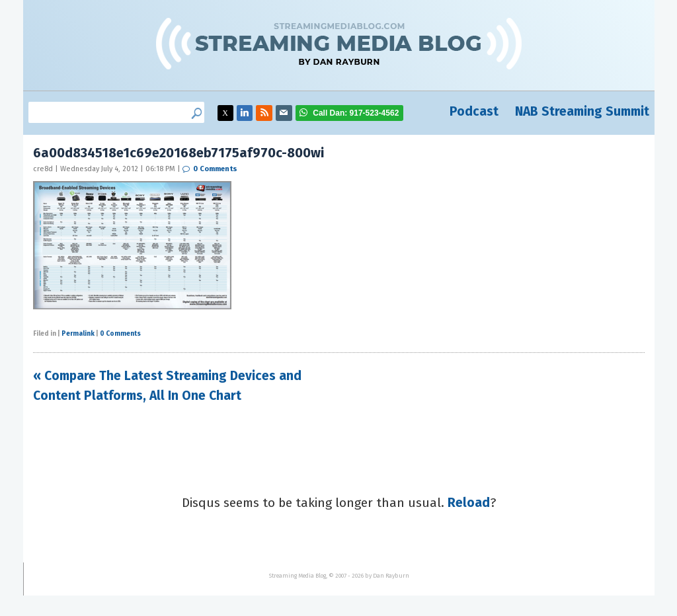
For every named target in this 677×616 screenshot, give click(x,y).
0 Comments (215, 169)
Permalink (78, 334)
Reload (469, 503)
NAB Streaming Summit (582, 111)
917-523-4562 (356, 113)
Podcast (474, 111)
